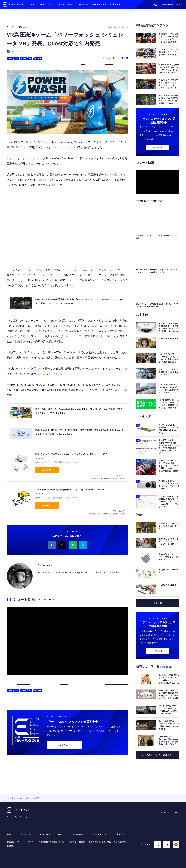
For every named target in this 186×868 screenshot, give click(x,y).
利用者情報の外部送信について (51, 842)
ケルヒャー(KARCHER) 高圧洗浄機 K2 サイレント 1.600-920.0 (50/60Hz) (71, 490)
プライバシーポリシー (26, 842)
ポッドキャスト (99, 5)
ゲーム (71, 5)
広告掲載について (121, 842)
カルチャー (83, 5)
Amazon (47, 470)
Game (23, 59)
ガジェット (59, 5)
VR (30, 59)
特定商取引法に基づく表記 (100, 842)
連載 (32, 5)
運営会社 (10, 842)
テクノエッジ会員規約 (77, 842)
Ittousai (17, 52)
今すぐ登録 (64, 745)
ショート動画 (24, 600)
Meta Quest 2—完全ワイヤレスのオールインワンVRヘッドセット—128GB (71, 454)
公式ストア (115, 5)
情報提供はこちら (14, 846)
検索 (156, 5)
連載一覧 (158, 603)
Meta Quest (13, 59)
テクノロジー (44, 5)
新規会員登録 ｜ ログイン (172, 5)
